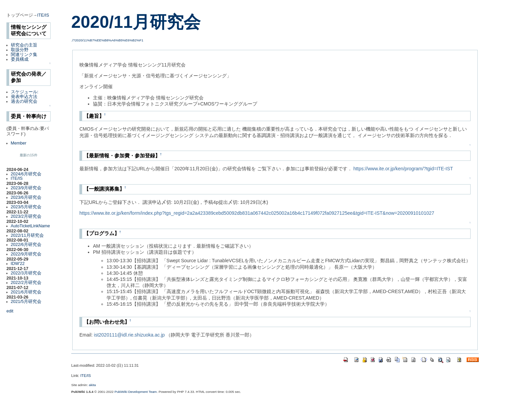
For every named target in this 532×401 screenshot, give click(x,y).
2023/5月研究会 (26, 207)
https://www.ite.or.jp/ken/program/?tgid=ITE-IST (403, 169)
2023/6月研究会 (26, 197)
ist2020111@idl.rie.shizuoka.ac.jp (129, 335)
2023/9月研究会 (26, 188)
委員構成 (20, 59)
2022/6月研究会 (26, 245)
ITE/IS (43, 15)
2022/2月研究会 (26, 283)
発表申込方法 (24, 97)
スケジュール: (25, 92)
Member (19, 143)
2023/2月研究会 (26, 216)
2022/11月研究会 (27, 235)
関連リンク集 (24, 55)
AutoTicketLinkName (31, 226)
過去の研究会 (24, 101)
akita (92, 385)
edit (10, 311)
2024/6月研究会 (26, 174)
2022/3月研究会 (26, 273)
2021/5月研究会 (26, 302)
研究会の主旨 (24, 45)
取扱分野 (20, 50)
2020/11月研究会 (136, 22)
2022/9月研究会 (26, 254)
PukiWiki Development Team (136, 392)
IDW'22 (18, 264)
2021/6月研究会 (26, 292)
